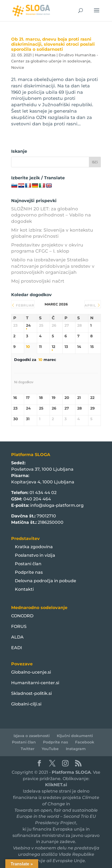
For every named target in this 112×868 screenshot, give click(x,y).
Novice (18, 67)
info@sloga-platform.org (57, 505)
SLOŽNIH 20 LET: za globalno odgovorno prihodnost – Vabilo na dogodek (51, 215)
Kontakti (24, 589)
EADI (17, 648)
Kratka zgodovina (34, 547)
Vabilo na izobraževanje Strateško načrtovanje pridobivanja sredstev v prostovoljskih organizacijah (53, 266)
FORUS (19, 626)
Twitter (28, 749)
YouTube (50, 749)
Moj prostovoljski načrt (38, 281)
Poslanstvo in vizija (35, 555)
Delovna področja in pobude (46, 581)
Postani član (28, 564)
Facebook (85, 742)
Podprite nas (29, 572)
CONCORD (22, 616)
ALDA (17, 637)
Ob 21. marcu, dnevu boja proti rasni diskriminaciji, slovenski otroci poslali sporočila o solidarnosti (53, 44)
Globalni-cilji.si (26, 704)
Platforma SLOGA (71, 772)
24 (28, 325)
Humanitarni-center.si (35, 683)
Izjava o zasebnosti (32, 736)
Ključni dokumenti (75, 736)
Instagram (76, 749)
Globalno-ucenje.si (31, 672)
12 (53, 347)
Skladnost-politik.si (31, 693)
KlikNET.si (56, 785)
